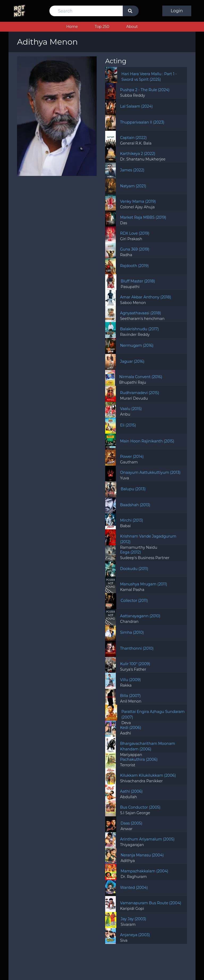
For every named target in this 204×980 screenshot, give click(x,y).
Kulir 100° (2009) (135, 664)
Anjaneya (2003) (135, 935)
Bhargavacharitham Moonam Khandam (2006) (148, 746)
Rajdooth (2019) (134, 266)
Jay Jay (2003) (133, 919)
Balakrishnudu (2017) (139, 329)
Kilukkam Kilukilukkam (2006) (148, 775)
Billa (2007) (130, 696)
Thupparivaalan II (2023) (142, 122)
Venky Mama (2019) (138, 201)
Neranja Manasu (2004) (142, 855)
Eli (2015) (128, 425)
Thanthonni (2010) (137, 648)
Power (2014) (132, 457)
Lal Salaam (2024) (136, 106)
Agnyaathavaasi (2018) (141, 313)
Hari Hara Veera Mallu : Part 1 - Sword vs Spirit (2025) (149, 77)
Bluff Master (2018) (138, 281)
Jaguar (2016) (132, 361)
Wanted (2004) (134, 888)
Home (72, 27)
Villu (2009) (130, 680)
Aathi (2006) (131, 791)
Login (177, 11)
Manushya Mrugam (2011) (144, 584)
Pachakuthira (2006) (139, 759)
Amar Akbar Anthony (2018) (146, 297)
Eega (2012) (131, 552)
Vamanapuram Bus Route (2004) (151, 903)
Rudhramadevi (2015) (140, 393)
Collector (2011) (134, 601)
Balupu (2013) (133, 489)
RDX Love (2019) (135, 233)
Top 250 (102, 27)
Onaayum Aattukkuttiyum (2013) (150, 472)
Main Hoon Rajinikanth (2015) (147, 441)
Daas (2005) (131, 823)
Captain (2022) (133, 138)
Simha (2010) (132, 632)
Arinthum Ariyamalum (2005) (147, 839)
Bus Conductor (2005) (140, 807)
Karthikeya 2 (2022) (138, 154)
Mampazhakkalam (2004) (144, 871)
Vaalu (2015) (131, 409)
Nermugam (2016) (137, 345)
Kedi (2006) (131, 728)
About (132, 27)
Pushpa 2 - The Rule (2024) (145, 90)
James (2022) (132, 170)
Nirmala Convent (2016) (141, 377)
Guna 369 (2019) (135, 249)
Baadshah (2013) (135, 505)
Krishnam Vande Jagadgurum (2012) (148, 539)
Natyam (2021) (133, 186)
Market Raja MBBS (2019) (143, 217)
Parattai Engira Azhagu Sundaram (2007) (153, 714)
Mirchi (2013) (132, 520)
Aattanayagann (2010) (140, 616)
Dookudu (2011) (134, 569)
